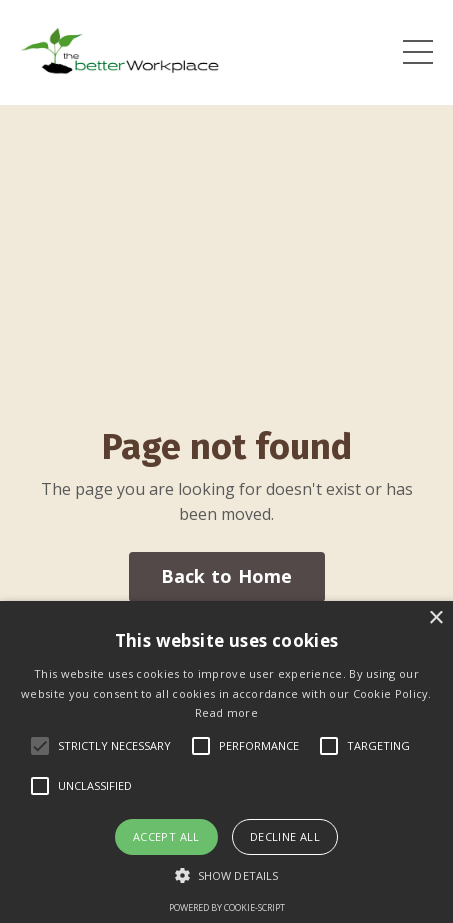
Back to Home (227, 576)
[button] (226, 875)
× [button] (435, 618)
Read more (226, 712)
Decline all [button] (285, 836)
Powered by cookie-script (227, 907)
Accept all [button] (166, 836)
